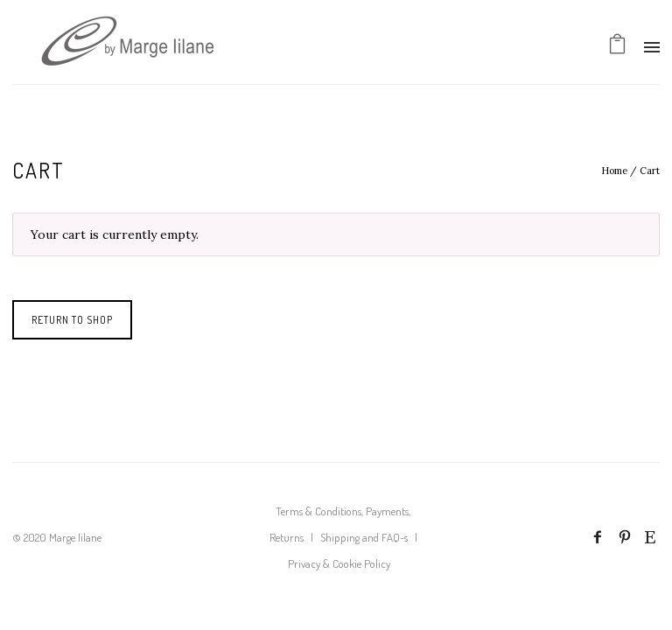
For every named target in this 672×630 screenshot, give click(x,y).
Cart (650, 171)
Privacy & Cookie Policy (339, 563)
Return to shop (72, 320)
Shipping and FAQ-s (364, 537)
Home (614, 171)
